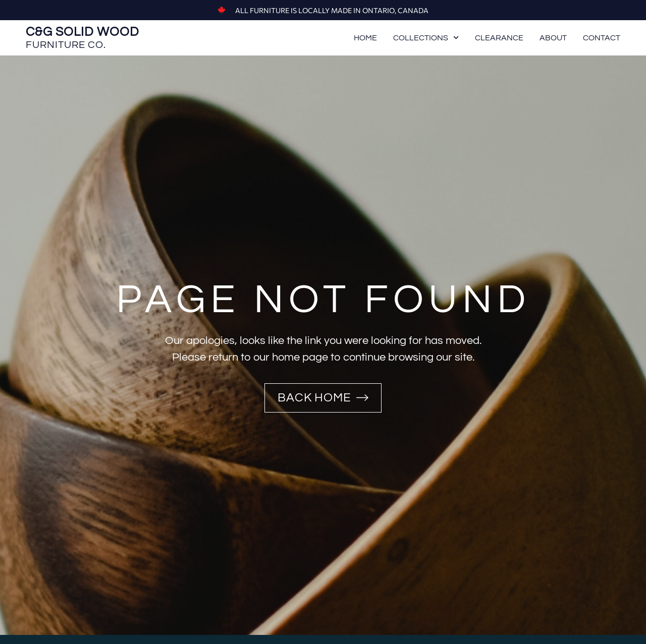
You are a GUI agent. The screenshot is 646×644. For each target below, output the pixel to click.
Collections (426, 38)
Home (365, 38)
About (553, 38)
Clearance (499, 38)
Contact (602, 38)
